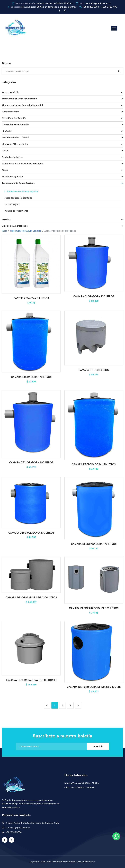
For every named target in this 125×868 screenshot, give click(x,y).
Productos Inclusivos (13, 157)
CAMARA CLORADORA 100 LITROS (94, 296)
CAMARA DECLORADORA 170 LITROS (94, 464)
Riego (5, 170)
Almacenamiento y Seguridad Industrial (22, 105)
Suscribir (98, 746)
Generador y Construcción (16, 125)
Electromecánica (11, 112)
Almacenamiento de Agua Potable (20, 99)
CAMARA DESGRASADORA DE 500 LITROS (31, 680)
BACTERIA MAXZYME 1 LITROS (31, 298)
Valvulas (6, 219)
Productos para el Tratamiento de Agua (22, 164)
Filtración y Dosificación (14, 118)
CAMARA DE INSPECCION (94, 370)
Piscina (6, 151)
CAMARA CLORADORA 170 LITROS (31, 377)
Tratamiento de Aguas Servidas (18, 183)
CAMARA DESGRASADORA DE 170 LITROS (94, 608)
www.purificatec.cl (86, 862)
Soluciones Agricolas (13, 177)
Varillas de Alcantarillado (15, 226)
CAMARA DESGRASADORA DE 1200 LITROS (31, 598)
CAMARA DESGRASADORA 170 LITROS (94, 544)
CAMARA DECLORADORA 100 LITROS (31, 463)
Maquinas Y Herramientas (15, 144)
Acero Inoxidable (11, 92)
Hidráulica (7, 131)
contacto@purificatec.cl (98, 3)
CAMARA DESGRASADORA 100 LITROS (31, 533)
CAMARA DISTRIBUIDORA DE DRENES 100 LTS (94, 687)
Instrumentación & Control (16, 138)
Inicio (4, 231)
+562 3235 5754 (14, 832)
